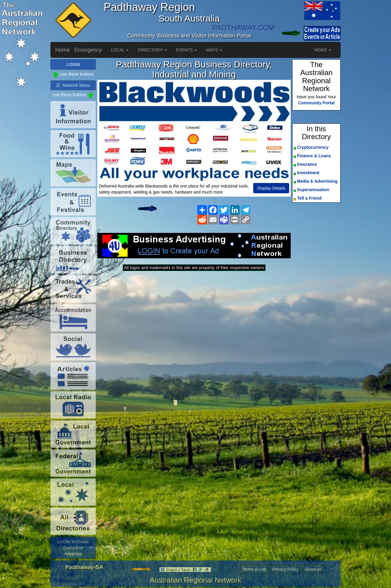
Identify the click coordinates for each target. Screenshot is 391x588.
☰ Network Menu (73, 85)
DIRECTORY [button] (152, 50)
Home (63, 50)
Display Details (271, 188)
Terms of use (254, 569)
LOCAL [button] (120, 50)
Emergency (88, 50)
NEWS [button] (323, 50)
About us (313, 569)
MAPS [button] (214, 50)
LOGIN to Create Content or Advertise (73, 548)
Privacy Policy (285, 569)
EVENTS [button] (186, 50)
